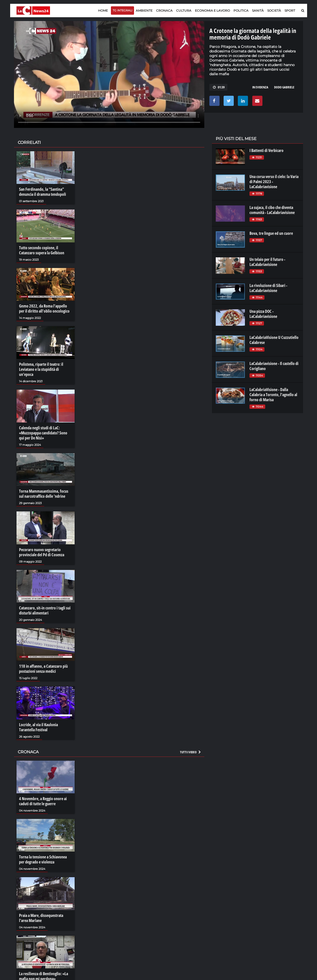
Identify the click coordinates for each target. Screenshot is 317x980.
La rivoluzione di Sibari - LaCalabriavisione (268, 288)
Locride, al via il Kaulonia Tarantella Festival (38, 727)
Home (103, 11)
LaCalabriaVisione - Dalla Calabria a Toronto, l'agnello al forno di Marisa (273, 395)
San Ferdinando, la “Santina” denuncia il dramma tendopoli (43, 192)
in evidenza (260, 87)
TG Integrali (122, 10)
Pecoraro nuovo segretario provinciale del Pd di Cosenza (42, 552)
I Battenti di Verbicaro (266, 150)
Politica (241, 11)
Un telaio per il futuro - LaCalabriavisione (267, 262)
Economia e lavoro (212, 11)
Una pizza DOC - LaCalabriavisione (263, 314)
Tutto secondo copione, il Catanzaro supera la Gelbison (42, 250)
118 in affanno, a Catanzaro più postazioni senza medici (43, 669)
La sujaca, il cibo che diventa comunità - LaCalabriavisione (272, 210)
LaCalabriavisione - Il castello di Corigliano (274, 366)
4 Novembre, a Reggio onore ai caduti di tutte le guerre (43, 801)
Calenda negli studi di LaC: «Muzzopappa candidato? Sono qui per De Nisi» (43, 433)
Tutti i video (191, 752)
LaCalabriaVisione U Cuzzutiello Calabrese (274, 340)
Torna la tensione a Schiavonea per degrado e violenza (43, 859)
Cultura (184, 11)
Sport (290, 11)
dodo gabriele (284, 87)
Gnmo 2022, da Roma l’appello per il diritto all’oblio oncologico (44, 309)
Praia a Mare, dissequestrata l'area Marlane (41, 918)
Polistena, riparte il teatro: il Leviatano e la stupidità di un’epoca (41, 369)
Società (274, 11)
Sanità (258, 11)
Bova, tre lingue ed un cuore (271, 233)
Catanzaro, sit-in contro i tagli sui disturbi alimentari (45, 610)
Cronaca (164, 11)
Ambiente (144, 11)
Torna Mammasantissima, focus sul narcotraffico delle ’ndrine (44, 494)
